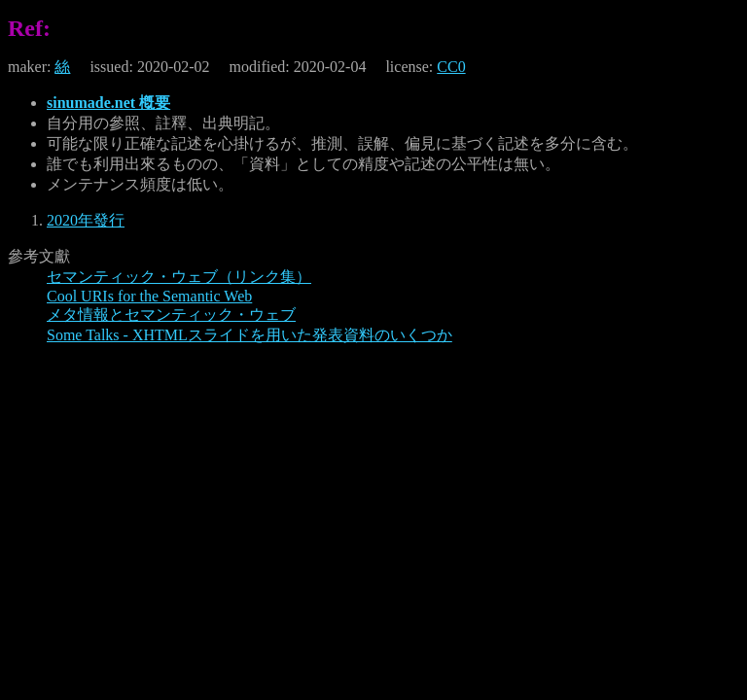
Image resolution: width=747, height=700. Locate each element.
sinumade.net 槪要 (108, 103)
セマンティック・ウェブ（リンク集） (179, 277)
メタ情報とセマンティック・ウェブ (171, 315)
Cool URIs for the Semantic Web (149, 296)
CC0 (451, 67)
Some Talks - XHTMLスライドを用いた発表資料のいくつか (249, 335)
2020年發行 (86, 220)
